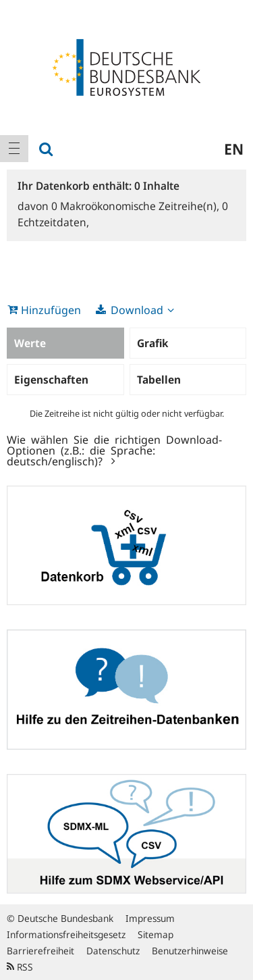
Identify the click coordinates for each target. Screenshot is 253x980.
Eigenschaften (51, 380)
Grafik (152, 343)
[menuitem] (14, 149)
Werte (30, 343)
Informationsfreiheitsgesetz (66, 934)
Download (137, 310)
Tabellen (159, 380)
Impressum (150, 918)
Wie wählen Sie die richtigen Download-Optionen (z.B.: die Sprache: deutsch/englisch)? (114, 450)
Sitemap (156, 934)
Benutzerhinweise (190, 951)
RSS (20, 967)
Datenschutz (113, 951)
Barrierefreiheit (40, 951)
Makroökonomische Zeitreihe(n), (137, 206)
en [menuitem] (234, 149)
